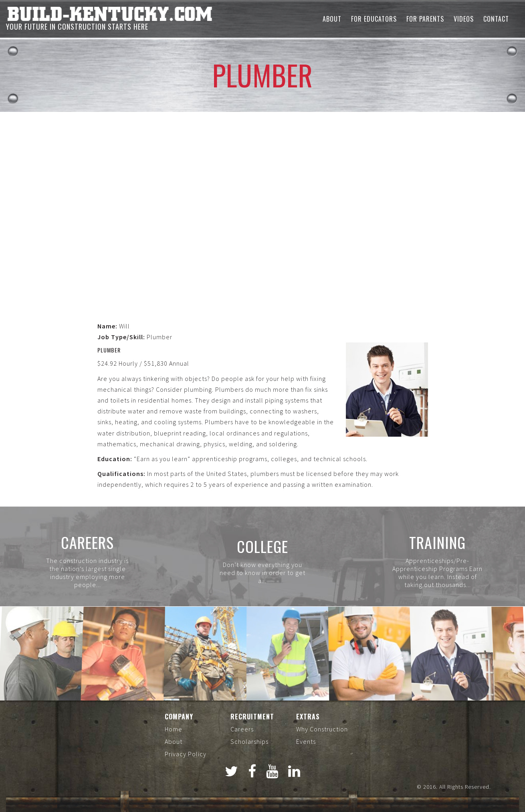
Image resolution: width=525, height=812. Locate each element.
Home (174, 729)
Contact (496, 19)
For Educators (374, 19)
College (262, 546)
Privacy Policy (186, 754)
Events (306, 741)
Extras (308, 717)
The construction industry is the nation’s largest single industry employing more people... (87, 573)
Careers (87, 542)
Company (179, 717)
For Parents (425, 19)
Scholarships (249, 741)
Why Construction (322, 729)
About (332, 19)
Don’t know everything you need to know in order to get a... (262, 573)
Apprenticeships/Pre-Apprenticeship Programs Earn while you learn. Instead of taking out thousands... (437, 573)
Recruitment (252, 717)
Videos (464, 19)
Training (437, 542)
